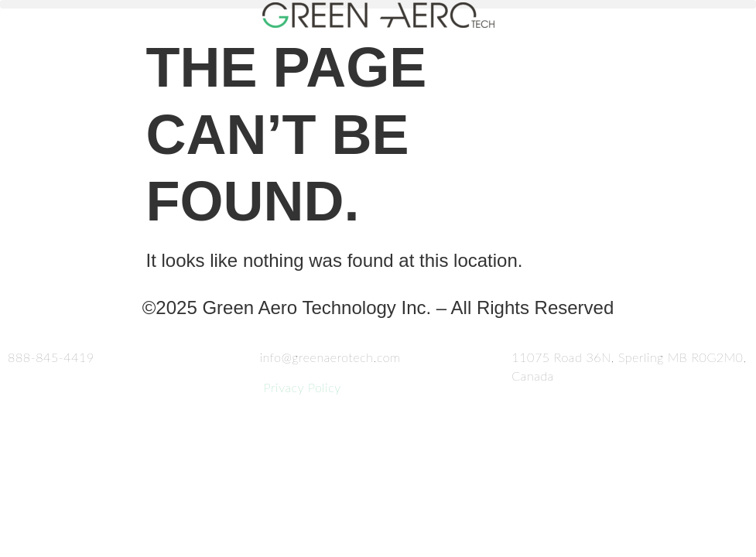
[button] (378, 4)
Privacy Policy (301, 387)
